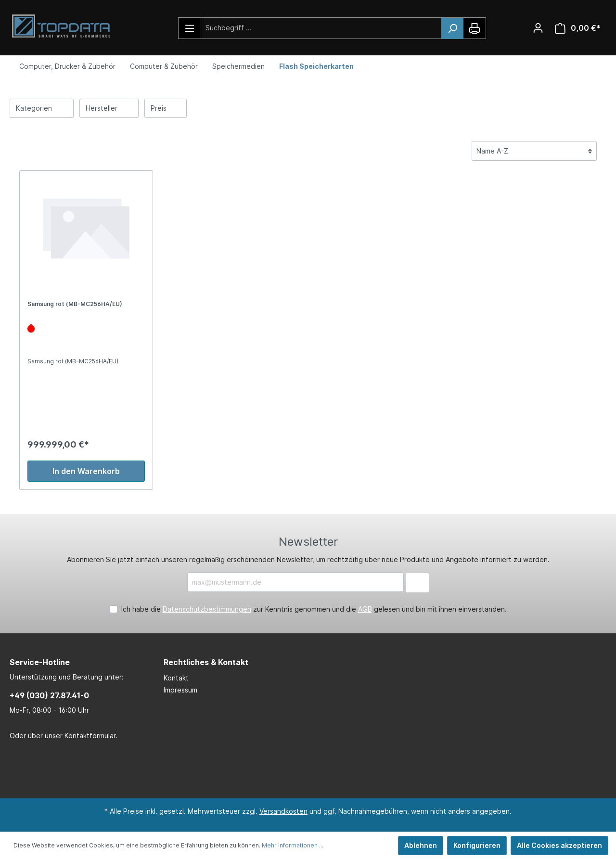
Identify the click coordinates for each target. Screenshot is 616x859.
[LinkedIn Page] (291, 770)
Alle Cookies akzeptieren (559, 845)
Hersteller (109, 108)
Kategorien (42, 108)
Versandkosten (283, 811)
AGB (365, 609)
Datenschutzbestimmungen (207, 609)
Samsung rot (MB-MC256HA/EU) (75, 304)
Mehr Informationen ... (293, 845)
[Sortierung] (534, 151)
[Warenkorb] (578, 28)
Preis (166, 108)
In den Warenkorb (86, 471)
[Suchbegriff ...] (321, 28)
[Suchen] (452, 28)
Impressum (180, 690)
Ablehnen (421, 845)
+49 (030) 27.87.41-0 (49, 695)
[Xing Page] (320, 770)
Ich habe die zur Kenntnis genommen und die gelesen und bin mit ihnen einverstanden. (314, 609)
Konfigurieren (477, 845)
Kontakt (176, 678)
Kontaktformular (90, 736)
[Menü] (190, 28)
